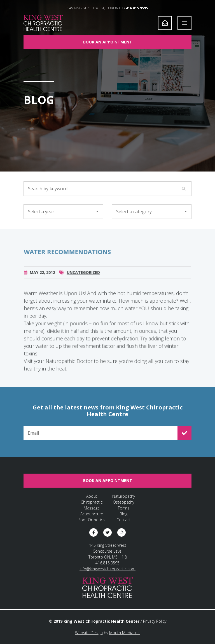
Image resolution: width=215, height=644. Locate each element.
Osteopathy (123, 502)
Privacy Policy (155, 621)
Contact (124, 520)
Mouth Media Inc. (125, 633)
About (92, 496)
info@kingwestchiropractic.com (107, 569)
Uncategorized (83, 276)
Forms (124, 508)
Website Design (89, 633)
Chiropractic (92, 502)
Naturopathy (124, 496)
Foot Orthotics (92, 520)
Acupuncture (92, 514)
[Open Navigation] (184, 23)
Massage (92, 508)
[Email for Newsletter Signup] (101, 433)
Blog (123, 514)
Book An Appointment (108, 42)
